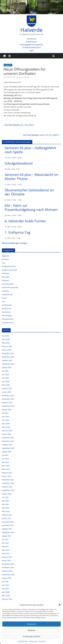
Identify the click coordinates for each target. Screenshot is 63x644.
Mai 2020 (5, 589)
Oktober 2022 (7, 487)
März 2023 (6, 469)
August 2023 (7, 452)
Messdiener (6, 312)
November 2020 (8, 568)
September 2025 (8, 364)
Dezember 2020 (8, 564)
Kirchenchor (7, 309)
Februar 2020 (7, 599)
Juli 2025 (5, 371)
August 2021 (7, 536)
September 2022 (8, 490)
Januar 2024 (6, 434)
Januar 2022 (6, 518)
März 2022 (6, 511)
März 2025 (6, 385)
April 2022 (6, 508)
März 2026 (6, 343)
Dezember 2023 (8, 438)
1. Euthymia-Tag (17, 232)
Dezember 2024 (8, 395)
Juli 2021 (5, 539)
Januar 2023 (6, 476)
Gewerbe (5, 291)
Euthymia (6, 280)
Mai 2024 (5, 420)
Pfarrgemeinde (8, 319)
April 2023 (6, 466)
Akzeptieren (32, 624)
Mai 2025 (5, 378)
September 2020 (8, 575)
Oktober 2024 (7, 403)
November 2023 (8, 441)
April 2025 (6, 381)
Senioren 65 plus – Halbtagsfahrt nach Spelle (30, 150)
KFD (3, 302)
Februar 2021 (7, 557)
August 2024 (7, 410)
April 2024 (6, 424)
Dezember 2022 (8, 480)
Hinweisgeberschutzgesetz (31, 45)
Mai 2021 (5, 546)
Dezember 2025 (8, 353)
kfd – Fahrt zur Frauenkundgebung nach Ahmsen (31, 208)
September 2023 (8, 448)
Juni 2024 (5, 417)
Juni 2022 (5, 501)
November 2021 (8, 525)
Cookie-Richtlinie (23, 641)
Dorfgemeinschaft (9, 266)
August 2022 (7, 494)
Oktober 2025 (7, 360)
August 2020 (7, 578)
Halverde (31, 30)
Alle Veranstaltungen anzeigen (15, 243)
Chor (4, 263)
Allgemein (8, 65)
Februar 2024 (7, 431)
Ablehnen (32, 630)
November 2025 (8, 357)
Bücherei (5, 259)
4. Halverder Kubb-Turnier (25, 221)
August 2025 (7, 367)
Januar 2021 (6, 560)
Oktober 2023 (7, 445)
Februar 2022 (7, 515)
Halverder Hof (7, 294)
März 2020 (6, 596)
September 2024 (8, 406)
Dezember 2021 (8, 522)
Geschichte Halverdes (10, 287)
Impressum (42, 641)
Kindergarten (7, 305)
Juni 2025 (5, 374)
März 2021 (6, 553)
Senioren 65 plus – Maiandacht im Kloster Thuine (31, 177)
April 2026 (6, 339)
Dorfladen (6, 273)
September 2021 (8, 532)
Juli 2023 (5, 455)
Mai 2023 (5, 462)
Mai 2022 (5, 504)
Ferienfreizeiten (8, 284)
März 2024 (6, 427)
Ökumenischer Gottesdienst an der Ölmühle (29, 192)
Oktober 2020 (7, 571)
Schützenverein (8, 323)
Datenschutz (33, 641)
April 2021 (6, 550)
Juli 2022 (5, 497)
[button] (60, 605)
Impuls (5, 298)
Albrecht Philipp (24, 77)
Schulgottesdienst (19, 163)
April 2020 (6, 592)
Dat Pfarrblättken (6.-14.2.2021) (18, 125)
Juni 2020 (5, 585)
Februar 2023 (7, 473)
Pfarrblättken (7, 316)
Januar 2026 (6, 350)
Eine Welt (6, 277)
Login (32, 50)
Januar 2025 (6, 392)
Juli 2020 (5, 582)
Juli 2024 (5, 413)
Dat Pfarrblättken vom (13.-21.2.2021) (42, 135)
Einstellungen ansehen (31, 636)
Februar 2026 (7, 346)
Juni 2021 (5, 543)
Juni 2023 (5, 459)
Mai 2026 (5, 336)
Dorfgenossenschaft (10, 270)
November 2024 (8, 399)
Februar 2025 (7, 388)
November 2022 (8, 483)
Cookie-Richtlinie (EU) (31, 47)
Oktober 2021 (7, 529)
